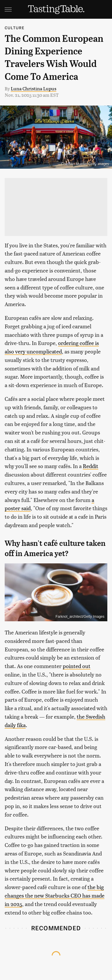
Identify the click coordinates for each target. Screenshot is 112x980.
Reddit (91, 466)
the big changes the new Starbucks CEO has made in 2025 (55, 895)
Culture (15, 28)
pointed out (77, 666)
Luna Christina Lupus (34, 88)
